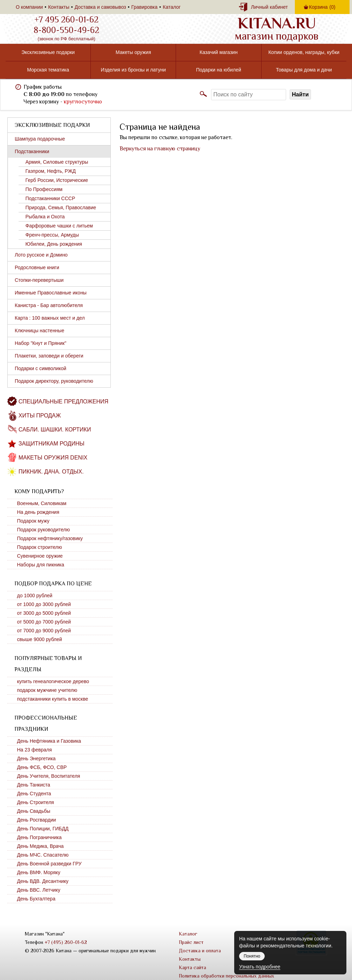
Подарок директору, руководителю (54, 381)
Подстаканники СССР (50, 198)
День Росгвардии (37, 820)
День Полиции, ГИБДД (43, 829)
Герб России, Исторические (57, 180)
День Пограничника (39, 837)
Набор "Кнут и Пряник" (40, 343)
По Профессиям (44, 189)
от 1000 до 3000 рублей (44, 604)
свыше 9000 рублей (40, 639)
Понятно (252, 956)
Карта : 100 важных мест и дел (50, 318)
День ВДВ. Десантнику (43, 881)
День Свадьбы (34, 811)
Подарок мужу (33, 521)
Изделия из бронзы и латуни (133, 70)
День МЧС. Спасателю (43, 855)
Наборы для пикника (41, 565)
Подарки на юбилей (219, 70)
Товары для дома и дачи (304, 70)
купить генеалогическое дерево (53, 681)
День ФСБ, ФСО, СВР (42, 767)
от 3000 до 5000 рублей (44, 613)
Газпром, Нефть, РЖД (51, 171)
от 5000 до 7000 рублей (44, 622)
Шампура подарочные (40, 139)
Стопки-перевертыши (39, 280)
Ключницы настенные (39, 331)
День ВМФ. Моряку (39, 872)
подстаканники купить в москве (53, 699)
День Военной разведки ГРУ (49, 864)
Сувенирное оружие (40, 556)
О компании (29, 7)
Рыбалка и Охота (45, 217)
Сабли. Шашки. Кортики (55, 430)
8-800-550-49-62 (66, 30)
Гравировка (144, 7)
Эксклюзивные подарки (48, 52)
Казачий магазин (218, 52)
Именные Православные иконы (51, 293)
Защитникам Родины (52, 444)
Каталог (172, 7)
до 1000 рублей (35, 596)
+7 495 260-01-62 (66, 20)
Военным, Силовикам (42, 503)
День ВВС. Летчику (39, 890)
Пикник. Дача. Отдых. (51, 472)
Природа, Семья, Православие (61, 207)
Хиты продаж (40, 416)
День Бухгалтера (36, 899)
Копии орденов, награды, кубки (304, 52)
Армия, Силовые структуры (57, 162)
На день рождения (38, 512)
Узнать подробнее (260, 967)
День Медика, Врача (40, 846)
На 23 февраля (35, 750)
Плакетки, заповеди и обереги (49, 356)
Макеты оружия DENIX (53, 458)
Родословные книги (37, 267)
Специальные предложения (63, 401)
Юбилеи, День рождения (54, 244)
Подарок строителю (40, 547)
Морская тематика (48, 70)
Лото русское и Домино (41, 255)
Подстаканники (32, 151)
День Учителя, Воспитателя (49, 776)
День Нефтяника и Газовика (49, 741)
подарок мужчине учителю (47, 690)
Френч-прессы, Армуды (52, 235)
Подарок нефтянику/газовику (50, 538)
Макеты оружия (133, 52)
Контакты (59, 7)
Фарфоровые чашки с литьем (59, 226)
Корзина (322, 7)
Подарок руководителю (44, 530)
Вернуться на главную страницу (160, 149)
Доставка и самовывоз (100, 7)
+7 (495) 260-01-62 (66, 942)
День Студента (34, 794)
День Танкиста (34, 785)
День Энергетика (36, 758)
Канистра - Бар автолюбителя (49, 305)
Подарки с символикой (40, 368)
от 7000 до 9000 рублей (44, 631)
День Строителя (36, 802)
